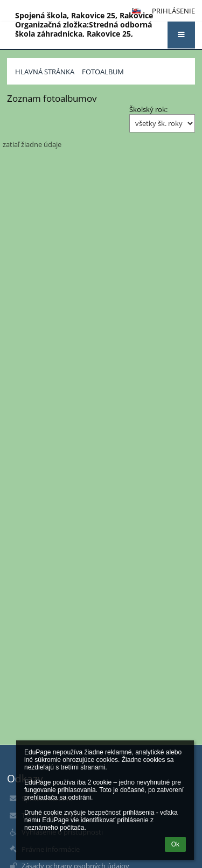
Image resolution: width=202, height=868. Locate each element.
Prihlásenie (173, 11)
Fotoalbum (103, 72)
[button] (181, 35)
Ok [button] (175, 844)
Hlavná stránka (45, 72)
